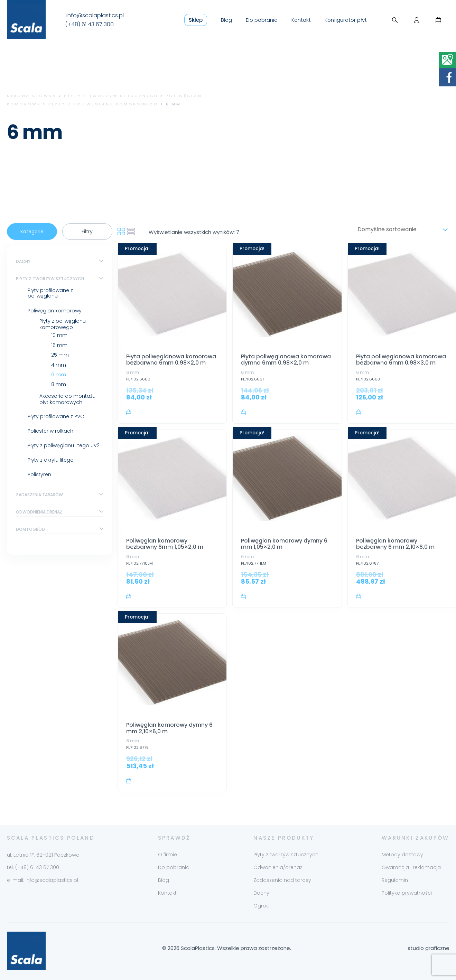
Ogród (262, 906)
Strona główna (32, 96)
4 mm (59, 365)
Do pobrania (262, 20)
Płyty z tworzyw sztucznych (111, 96)
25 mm (60, 355)
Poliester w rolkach (50, 431)
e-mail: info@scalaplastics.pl (43, 880)
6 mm (59, 375)
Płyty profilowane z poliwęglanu (50, 293)
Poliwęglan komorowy (55, 311)
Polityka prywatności (407, 893)
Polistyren (39, 474)
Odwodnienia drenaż (39, 512)
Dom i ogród (30, 529)
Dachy (23, 261)
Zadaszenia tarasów (39, 495)
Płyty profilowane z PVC (56, 416)
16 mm (59, 345)
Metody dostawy (402, 855)
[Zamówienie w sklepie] (402, 229)
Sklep (196, 20)
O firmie (167, 855)
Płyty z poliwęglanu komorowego (103, 104)
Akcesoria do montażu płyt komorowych (67, 399)
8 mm (59, 384)
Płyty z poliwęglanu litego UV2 (64, 445)
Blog (226, 20)
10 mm (59, 335)
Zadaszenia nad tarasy (282, 880)
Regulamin (395, 880)
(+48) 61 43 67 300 (89, 25)
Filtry (87, 232)
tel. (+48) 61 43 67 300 (33, 867)
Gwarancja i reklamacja (411, 867)
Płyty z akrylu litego (51, 460)
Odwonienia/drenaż (278, 867)
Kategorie (32, 232)
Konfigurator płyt (346, 20)
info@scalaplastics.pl (95, 16)
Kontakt (301, 20)
